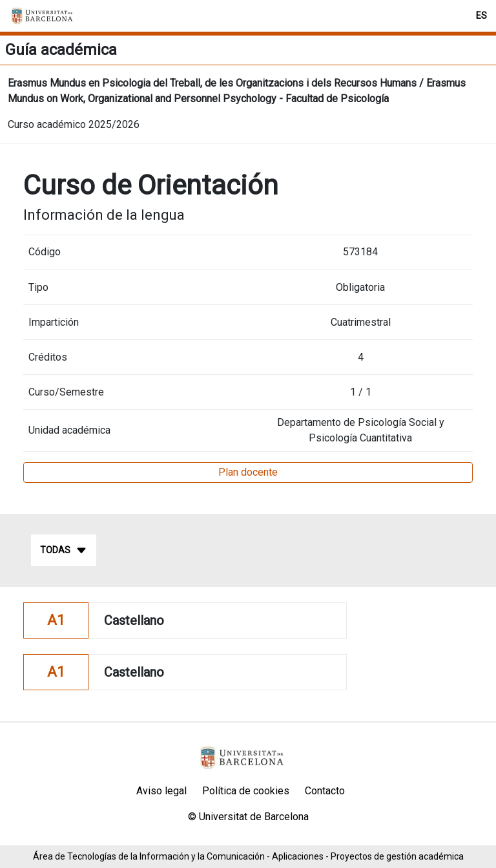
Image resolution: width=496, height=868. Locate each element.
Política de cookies (246, 791)
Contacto (325, 791)
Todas (64, 551)
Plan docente (248, 472)
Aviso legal (161, 791)
